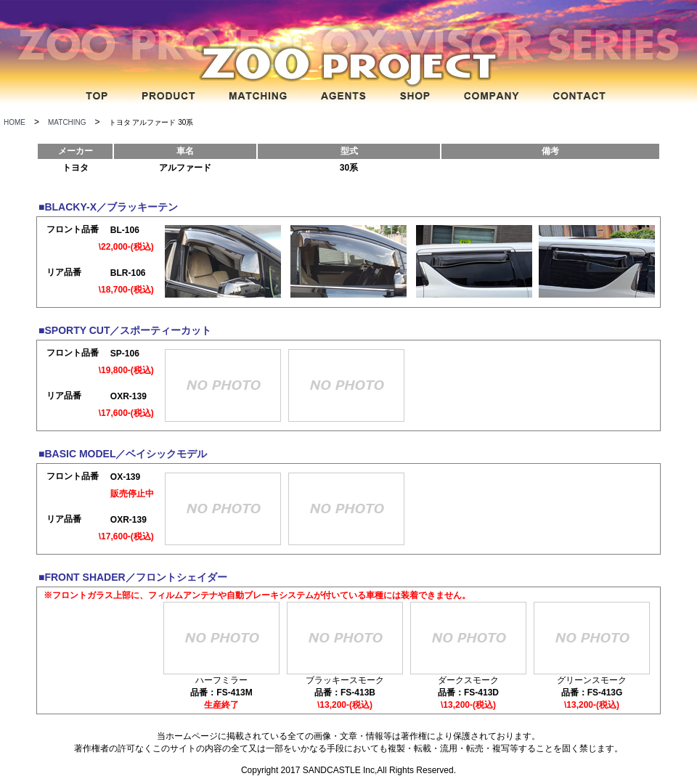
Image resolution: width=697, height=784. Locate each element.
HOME (15, 122)
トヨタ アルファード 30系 (151, 122)
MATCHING (67, 122)
